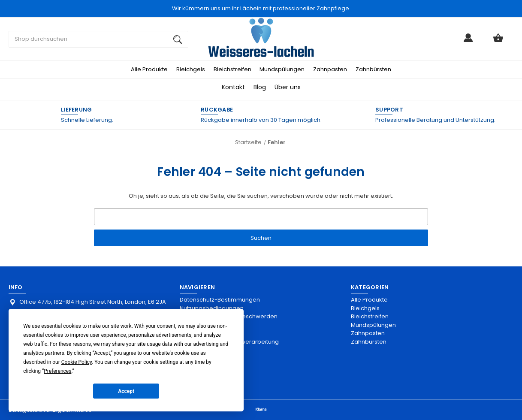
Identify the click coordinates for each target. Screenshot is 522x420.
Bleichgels (191, 69)
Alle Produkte (149, 69)
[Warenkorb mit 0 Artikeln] (498, 41)
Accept (126, 391)
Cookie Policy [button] (77, 362)
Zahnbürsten (373, 69)
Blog (260, 87)
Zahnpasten (330, 69)
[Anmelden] (468, 41)
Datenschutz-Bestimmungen (220, 300)
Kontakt (233, 87)
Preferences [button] (57, 371)
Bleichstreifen (232, 69)
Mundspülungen (282, 69)
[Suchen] (178, 39)
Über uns (288, 87)
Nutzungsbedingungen (212, 308)
